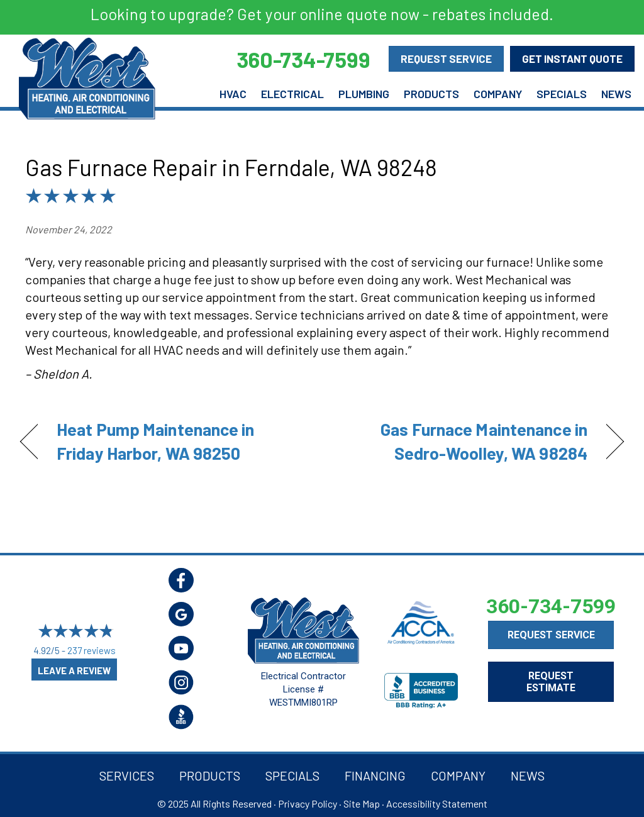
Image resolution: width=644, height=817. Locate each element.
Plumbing (364, 94)
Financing (375, 775)
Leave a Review (74, 670)
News (616, 94)
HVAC (233, 94)
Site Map (362, 803)
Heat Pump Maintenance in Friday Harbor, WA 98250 (156, 441)
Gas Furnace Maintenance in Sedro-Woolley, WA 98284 (464, 441)
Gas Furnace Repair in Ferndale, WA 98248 (231, 167)
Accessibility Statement (437, 803)
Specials (562, 94)
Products (431, 94)
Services (127, 775)
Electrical (292, 94)
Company (498, 94)
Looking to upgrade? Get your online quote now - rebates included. (322, 14)
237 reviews (92, 650)
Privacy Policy (308, 803)
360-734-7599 (551, 606)
